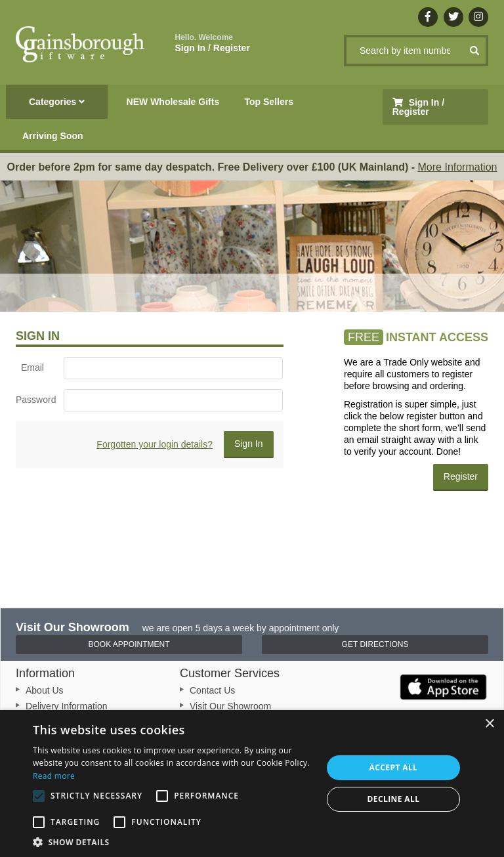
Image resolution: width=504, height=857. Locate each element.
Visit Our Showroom (230, 706)
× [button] (489, 724)
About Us (45, 690)
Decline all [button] (394, 799)
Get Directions (375, 644)
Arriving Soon (53, 136)
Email (32, 367)
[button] (173, 841)
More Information (458, 167)
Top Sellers (269, 102)
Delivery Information (67, 706)
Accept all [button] (394, 767)
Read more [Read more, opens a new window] (54, 776)
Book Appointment (129, 644)
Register (461, 476)
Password (35, 400)
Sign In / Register (213, 43)
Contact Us (212, 690)
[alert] (252, 784)
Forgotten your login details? (155, 444)
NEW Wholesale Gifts (173, 102)
